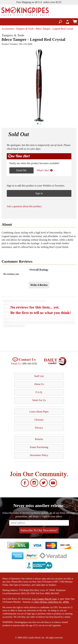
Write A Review (39, 285)
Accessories (8, 29)
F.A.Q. (39, 392)
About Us (39, 384)
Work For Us (39, 400)
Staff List (39, 376)
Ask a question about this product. (24, 206)
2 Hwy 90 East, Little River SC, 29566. (51, 602)
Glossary (39, 420)
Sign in (39, 193)
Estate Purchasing (39, 447)
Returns (39, 439)
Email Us (16, 364)
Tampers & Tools (25, 29)
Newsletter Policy (39, 455)
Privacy (39, 428)
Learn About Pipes (39, 412)
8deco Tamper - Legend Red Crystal (54, 29)
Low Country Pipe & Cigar (44, 599)
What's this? (45, 170)
